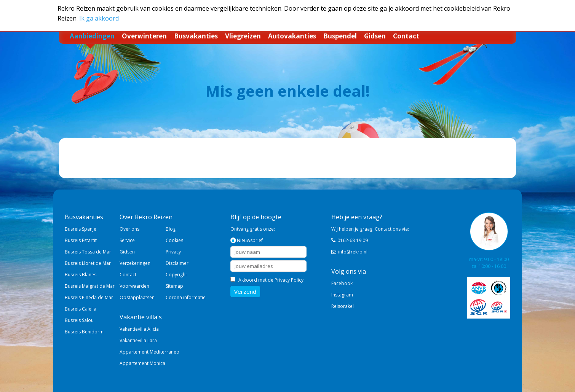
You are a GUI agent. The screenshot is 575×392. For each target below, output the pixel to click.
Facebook (342, 283)
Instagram (342, 295)
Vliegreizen (243, 36)
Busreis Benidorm (84, 332)
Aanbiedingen (92, 36)
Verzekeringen (135, 263)
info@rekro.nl (353, 252)
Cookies (174, 240)
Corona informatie (186, 297)
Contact (406, 36)
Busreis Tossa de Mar (88, 252)
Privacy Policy (289, 280)
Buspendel (340, 36)
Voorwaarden (134, 286)
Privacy (173, 252)
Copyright (176, 275)
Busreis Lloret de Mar (88, 263)
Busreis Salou (79, 320)
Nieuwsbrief (250, 240)
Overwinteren (144, 36)
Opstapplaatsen (137, 297)
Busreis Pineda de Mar (89, 297)
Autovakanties (292, 36)
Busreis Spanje (81, 229)
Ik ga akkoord (99, 18)
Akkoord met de (271, 280)
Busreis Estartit (81, 240)
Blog (171, 229)
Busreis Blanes (81, 275)
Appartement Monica (142, 363)
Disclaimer (177, 263)
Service (127, 240)
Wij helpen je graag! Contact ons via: (370, 229)
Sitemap (174, 286)
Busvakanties (196, 36)
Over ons (129, 229)
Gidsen (375, 36)
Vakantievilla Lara (138, 340)
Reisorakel (343, 306)
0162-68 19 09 (353, 240)
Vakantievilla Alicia (139, 329)
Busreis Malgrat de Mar (90, 286)
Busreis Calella (81, 309)
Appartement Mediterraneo (149, 352)
